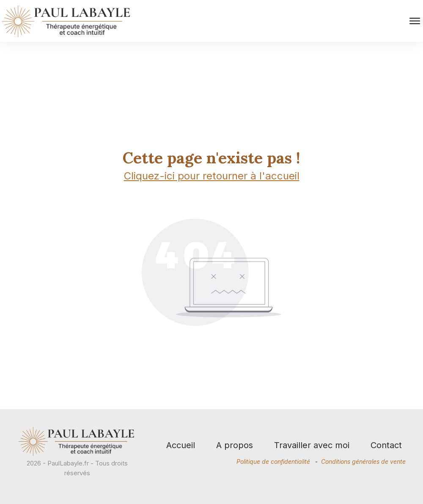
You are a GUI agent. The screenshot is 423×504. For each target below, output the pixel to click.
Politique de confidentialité (273, 461)
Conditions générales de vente (363, 461)
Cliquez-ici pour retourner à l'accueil (212, 178)
